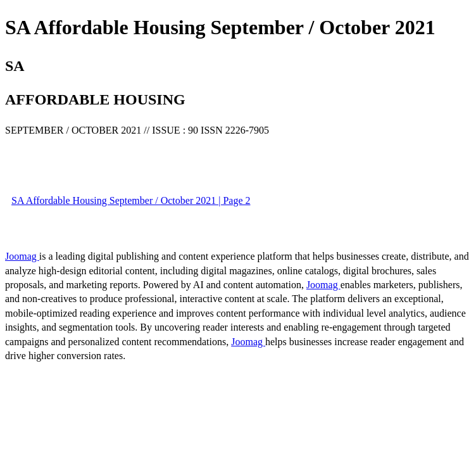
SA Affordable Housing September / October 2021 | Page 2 (131, 200)
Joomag (22, 256)
